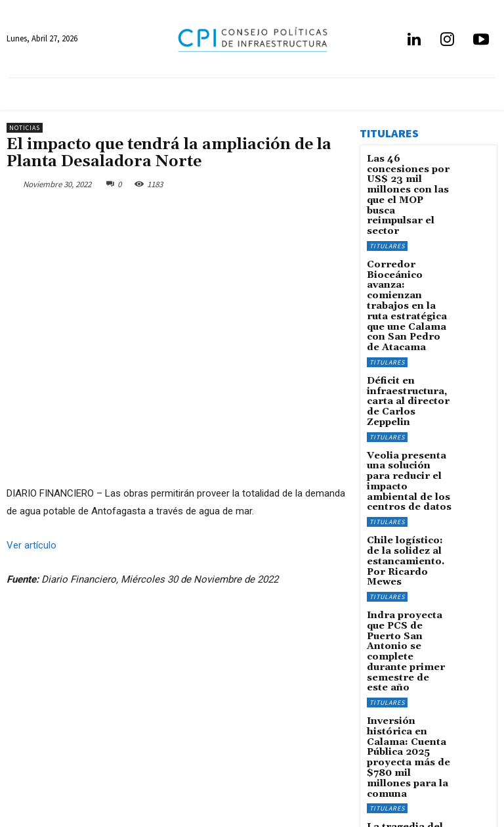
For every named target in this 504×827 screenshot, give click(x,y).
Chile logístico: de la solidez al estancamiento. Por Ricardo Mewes (409, 449)
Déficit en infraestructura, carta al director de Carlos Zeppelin (407, 324)
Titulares (387, 207)
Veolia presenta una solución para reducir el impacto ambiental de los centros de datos (409, 386)
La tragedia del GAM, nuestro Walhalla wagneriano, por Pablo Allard (402, 663)
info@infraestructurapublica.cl (58, 777)
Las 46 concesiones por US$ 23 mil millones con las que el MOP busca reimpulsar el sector (409, 177)
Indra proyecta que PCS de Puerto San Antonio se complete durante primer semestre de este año (407, 515)
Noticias (25, 128)
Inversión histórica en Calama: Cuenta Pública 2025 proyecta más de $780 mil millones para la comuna (407, 592)
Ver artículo (31, 545)
